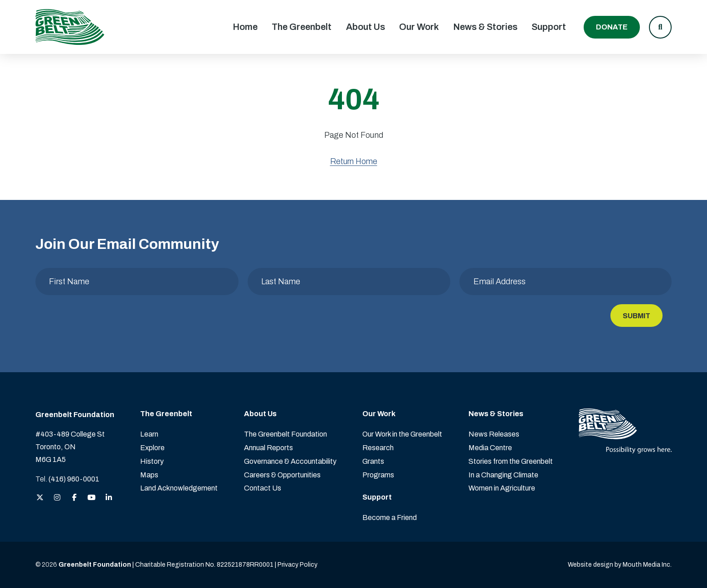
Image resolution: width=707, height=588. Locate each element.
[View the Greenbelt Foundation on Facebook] (74, 498)
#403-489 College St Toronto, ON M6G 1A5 (70, 447)
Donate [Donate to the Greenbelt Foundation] (612, 27)
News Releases (494, 434)
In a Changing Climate (503, 475)
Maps (149, 475)
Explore (152, 448)
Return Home (353, 161)
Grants (373, 461)
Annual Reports (268, 448)
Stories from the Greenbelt (511, 461)
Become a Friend (390, 518)
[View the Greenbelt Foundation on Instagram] (57, 498)
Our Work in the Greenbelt (402, 434)
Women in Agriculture (502, 488)
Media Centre (490, 448)
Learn (149, 434)
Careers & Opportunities (282, 475)
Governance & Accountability (290, 461)
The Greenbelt (302, 27)
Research (378, 448)
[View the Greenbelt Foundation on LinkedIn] (109, 498)
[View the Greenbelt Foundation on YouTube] (92, 498)
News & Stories (485, 27)
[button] (660, 27)
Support (549, 27)
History (152, 461)
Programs (378, 475)
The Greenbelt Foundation (285, 434)
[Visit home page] (70, 27)
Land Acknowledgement (179, 488)
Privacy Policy (297, 565)
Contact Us (263, 488)
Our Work (419, 27)
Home (245, 27)
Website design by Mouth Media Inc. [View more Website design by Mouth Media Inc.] (620, 565)
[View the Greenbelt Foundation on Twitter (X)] (40, 498)
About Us (366, 27)
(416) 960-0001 (74, 479)
